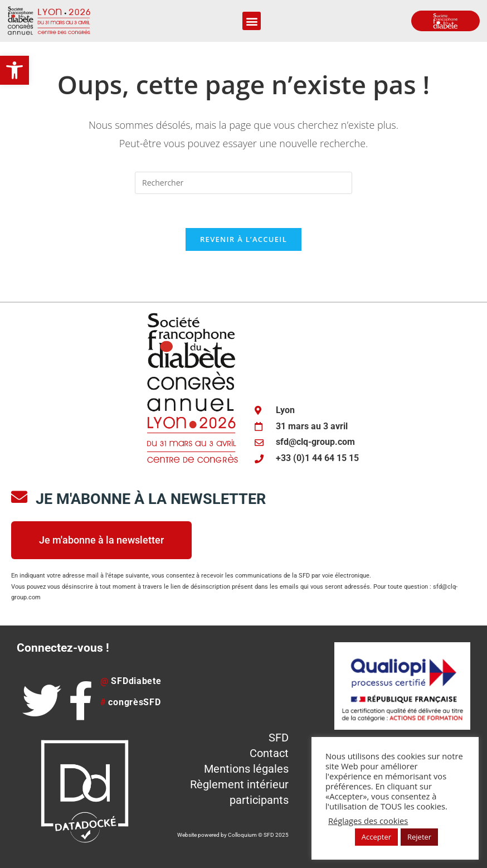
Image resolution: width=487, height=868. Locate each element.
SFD (279, 738)
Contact (269, 753)
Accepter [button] (376, 837)
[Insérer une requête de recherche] (244, 183)
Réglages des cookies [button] (368, 821)
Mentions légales (246, 769)
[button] (14, 70)
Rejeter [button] (419, 837)
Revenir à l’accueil (244, 239)
